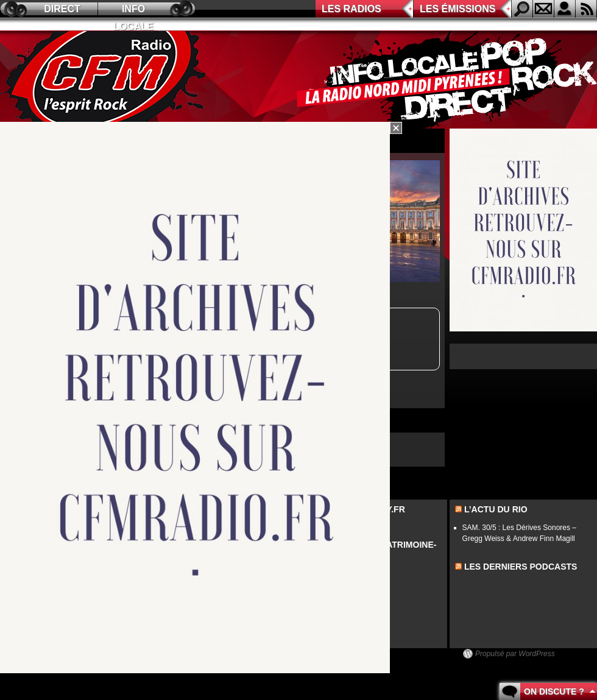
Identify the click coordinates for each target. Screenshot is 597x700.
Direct (62, 9)
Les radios (351, 9)
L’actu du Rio (496, 509)
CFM (105, 80)
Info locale (133, 11)
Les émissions (457, 9)
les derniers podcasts (521, 567)
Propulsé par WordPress (515, 654)
